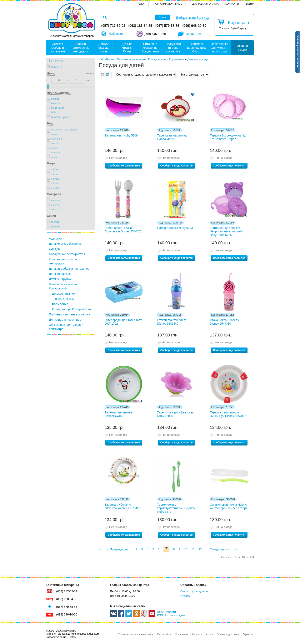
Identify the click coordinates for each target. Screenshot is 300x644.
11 (193, 549)
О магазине (182, 634)
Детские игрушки (60, 279)
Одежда (54, 249)
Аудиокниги (57, 238)
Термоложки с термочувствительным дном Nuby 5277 (176, 508)
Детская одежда (60, 274)
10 (186, 549)
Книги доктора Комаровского (71, 309)
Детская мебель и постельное (69, 269)
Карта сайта (164, 634)
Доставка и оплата (206, 4)
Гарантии (248, 634)
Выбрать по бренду (193, 17)
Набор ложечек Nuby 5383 (175, 228)
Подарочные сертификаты (67, 254)
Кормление (60, 304)
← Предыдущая (117, 549)
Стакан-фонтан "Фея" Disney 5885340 (172, 322)
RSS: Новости (166, 612)
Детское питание (63, 294)
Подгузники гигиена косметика (69, 314)
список (103, 75)
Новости (197, 634)
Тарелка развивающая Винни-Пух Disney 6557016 (228, 414)
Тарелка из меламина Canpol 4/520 (172, 137)
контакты (232, 4)
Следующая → (220, 549)
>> (235, 549)
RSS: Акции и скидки (171, 615)
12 (200, 549)
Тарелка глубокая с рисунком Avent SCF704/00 (123, 506)
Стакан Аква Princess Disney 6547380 (224, 322)
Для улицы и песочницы (65, 320)
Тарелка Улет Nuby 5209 (121, 135)
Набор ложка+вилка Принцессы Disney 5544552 (123, 230)
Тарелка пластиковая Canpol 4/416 (119, 414)
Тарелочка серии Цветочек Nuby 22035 (175, 414)
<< (100, 549)
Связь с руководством (194, 591)
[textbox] (136, 17)
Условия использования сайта (136, 634)
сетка (108, 75)
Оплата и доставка (228, 634)
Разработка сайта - (61, 637)
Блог (142, 4)
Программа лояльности (169, 4)
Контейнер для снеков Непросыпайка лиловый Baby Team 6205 (226, 231)
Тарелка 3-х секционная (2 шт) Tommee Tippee (228, 137)
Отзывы (185, 596)
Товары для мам (63, 299)
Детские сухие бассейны (66, 244)
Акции (209, 634)
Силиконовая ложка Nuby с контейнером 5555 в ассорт (228, 506)
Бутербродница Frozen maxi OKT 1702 (123, 322)
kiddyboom (116, 34)
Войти (250, 4)
